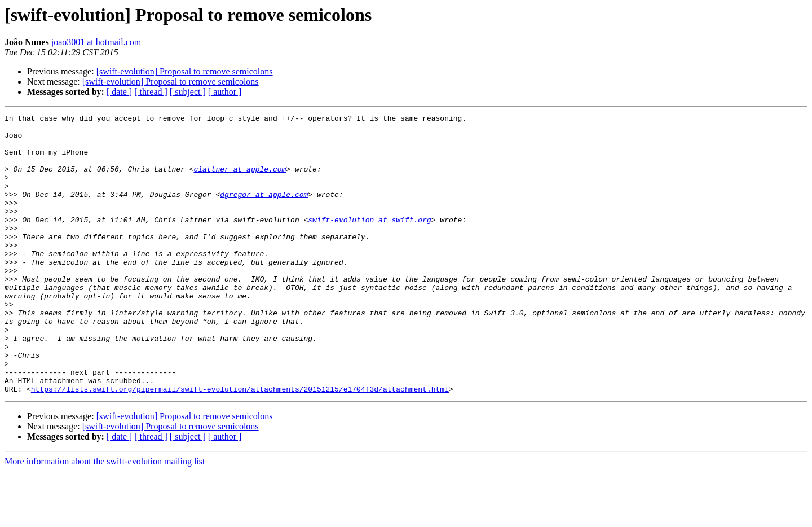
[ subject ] (188, 92)
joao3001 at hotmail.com (96, 42)
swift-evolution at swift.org (369, 241)
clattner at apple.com (240, 181)
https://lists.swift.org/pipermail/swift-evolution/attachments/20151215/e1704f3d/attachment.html (240, 445)
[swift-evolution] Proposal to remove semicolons (185, 71)
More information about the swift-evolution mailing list (105, 517)
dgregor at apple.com (264, 211)
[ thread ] (151, 92)
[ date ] (119, 92)
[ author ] (225, 92)
